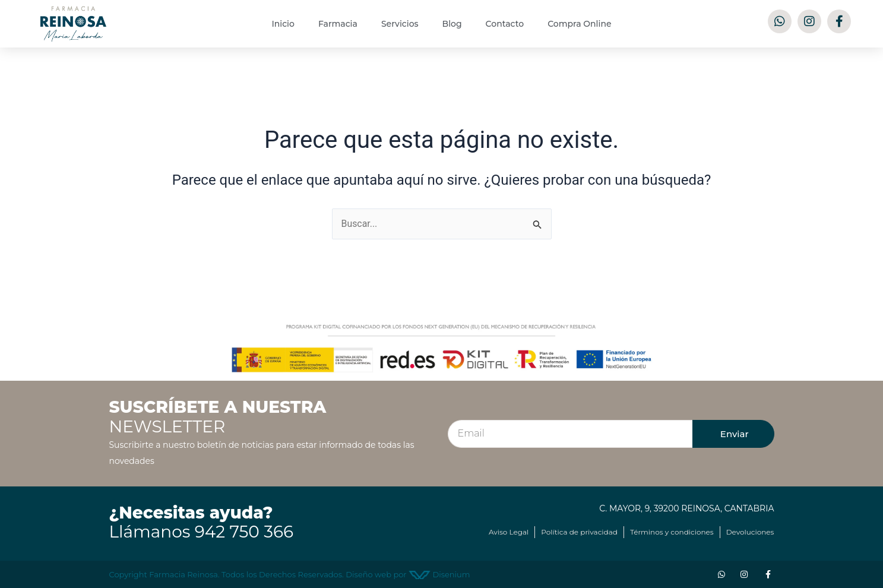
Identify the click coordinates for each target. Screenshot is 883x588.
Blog (452, 24)
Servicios (400, 24)
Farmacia (338, 24)
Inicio (283, 24)
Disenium (439, 574)
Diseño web (368, 574)
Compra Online (579, 24)
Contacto (505, 24)
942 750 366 (244, 532)
